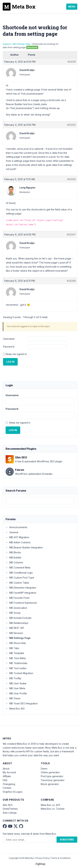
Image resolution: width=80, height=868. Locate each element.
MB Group (13, 613)
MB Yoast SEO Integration (22, 703)
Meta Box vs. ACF (51, 805)
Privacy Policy (42, 858)
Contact (7, 788)
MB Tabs (12, 648)
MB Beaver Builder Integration (24, 547)
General (12, 532)
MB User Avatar (16, 683)
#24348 (71, 281)
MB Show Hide (16, 643)
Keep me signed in (16, 354)
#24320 (71, 125)
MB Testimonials (16, 663)
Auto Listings (10, 813)
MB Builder (14, 557)
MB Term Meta (16, 658)
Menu (72, 7)
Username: (9, 339)
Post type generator (52, 776)
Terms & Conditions (61, 858)
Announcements (16, 527)
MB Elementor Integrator (21, 588)
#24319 (72, 62)
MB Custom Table (17, 583)
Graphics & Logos (13, 792)
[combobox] (40, 501)
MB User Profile (16, 693)
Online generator (50, 772)
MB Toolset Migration (19, 673)
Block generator (50, 784)
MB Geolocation (16, 608)
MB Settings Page (21, 44)
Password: (9, 347)
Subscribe (67, 840)
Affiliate (7, 776)
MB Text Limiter (16, 668)
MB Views (13, 698)
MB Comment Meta (18, 568)
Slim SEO (8, 805)
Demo (44, 769)
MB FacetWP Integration (21, 593)
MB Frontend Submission (21, 603)
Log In (10, 362)
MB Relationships (17, 623)
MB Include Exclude (19, 618)
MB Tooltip (14, 678)
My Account (9, 772)
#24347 (71, 234)
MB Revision (14, 633)
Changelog (9, 784)
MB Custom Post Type (20, 578)
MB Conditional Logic (19, 573)
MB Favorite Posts (18, 598)
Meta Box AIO (15, 709)
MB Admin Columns (18, 542)
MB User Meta (15, 688)
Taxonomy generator (53, 780)
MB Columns (14, 562)
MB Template (15, 653)
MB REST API (15, 628)
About (6, 769)
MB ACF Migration (17, 537)
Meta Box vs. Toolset (53, 809)
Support (7, 44)
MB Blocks (13, 552)
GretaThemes (10, 809)
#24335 (72, 179)
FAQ (5, 780)
